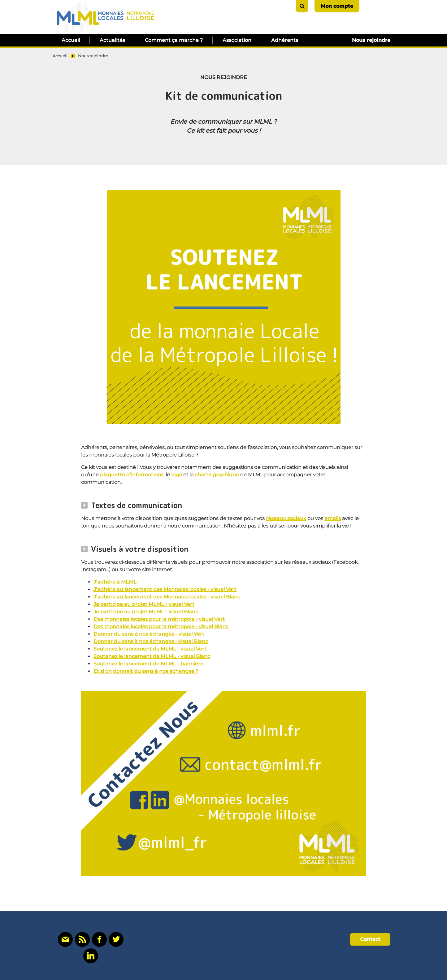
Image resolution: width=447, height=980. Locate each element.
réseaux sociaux (286, 518)
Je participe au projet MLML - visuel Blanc (146, 612)
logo (177, 475)
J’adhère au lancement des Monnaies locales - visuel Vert (165, 589)
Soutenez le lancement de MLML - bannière (148, 664)
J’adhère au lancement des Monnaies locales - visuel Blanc (167, 597)
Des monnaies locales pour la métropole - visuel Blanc (161, 627)
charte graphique (217, 475)
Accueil (71, 40)
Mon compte (337, 6)
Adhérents (285, 40)
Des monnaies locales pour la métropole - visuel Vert (159, 619)
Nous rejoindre (371, 40)
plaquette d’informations (132, 475)
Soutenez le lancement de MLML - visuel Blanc (152, 656)
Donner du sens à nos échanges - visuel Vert (149, 634)
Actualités (112, 40)
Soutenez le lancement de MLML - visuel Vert (150, 649)
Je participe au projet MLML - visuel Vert (144, 604)
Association (237, 40)
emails (333, 518)
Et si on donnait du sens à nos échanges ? (146, 671)
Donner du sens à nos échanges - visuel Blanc (151, 641)
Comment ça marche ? (174, 40)
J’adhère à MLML (115, 582)
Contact (370, 939)
